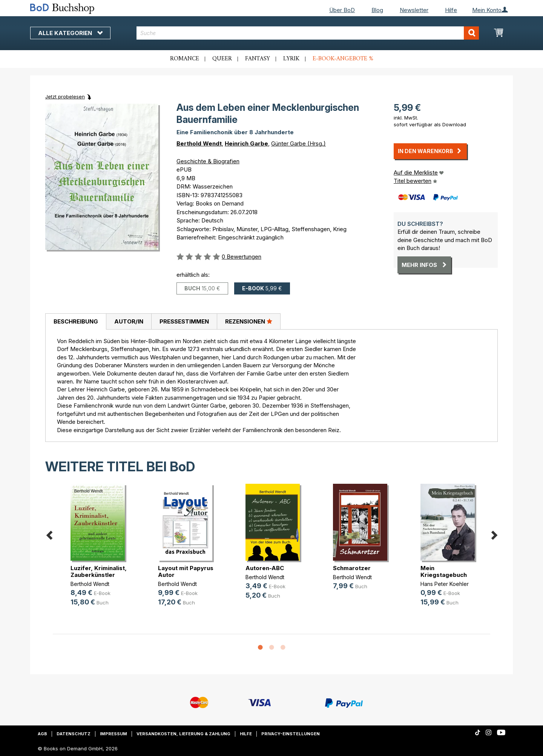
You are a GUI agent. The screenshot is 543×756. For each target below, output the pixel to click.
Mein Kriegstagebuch (444, 571)
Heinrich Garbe (246, 143)
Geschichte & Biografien (208, 161)
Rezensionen (249, 321)
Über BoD (342, 10)
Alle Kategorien (70, 33)
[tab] (76, 322)
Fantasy (258, 59)
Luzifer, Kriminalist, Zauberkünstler (99, 571)
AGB (42, 734)
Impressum (114, 734)
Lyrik (291, 59)
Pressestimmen (184, 321)
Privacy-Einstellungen (291, 734)
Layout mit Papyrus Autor (186, 571)
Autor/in (129, 321)
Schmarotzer (352, 568)
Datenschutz (74, 734)
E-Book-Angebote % (343, 59)
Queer (222, 59)
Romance (185, 59)
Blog (377, 10)
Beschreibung (76, 321)
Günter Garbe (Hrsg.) (298, 143)
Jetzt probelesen (65, 97)
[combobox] (308, 33)
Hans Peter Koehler (445, 584)
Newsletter (414, 10)
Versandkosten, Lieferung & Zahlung (183, 734)
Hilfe (451, 10)
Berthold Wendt (199, 143)
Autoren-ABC (265, 568)
